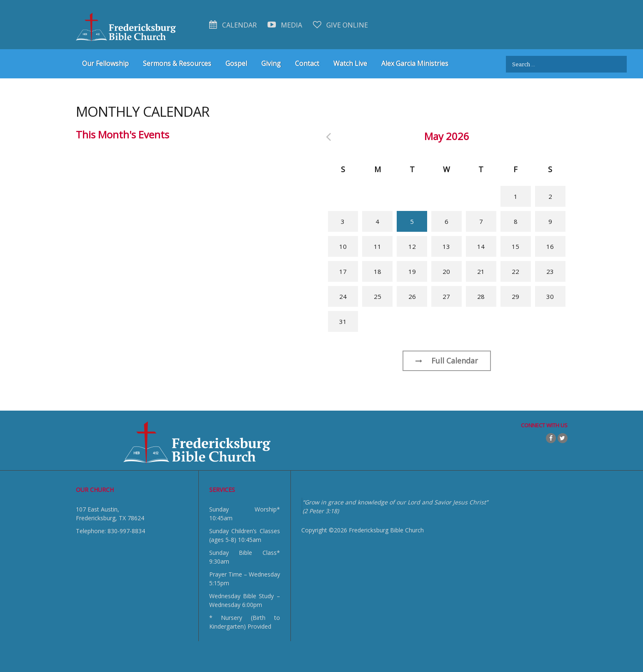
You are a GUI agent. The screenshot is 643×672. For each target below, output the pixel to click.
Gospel (236, 63)
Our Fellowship (105, 63)
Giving (271, 63)
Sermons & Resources (177, 63)
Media (285, 25)
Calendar (233, 25)
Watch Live (350, 63)
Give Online (340, 25)
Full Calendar (447, 361)
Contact (307, 63)
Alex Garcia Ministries (415, 63)
